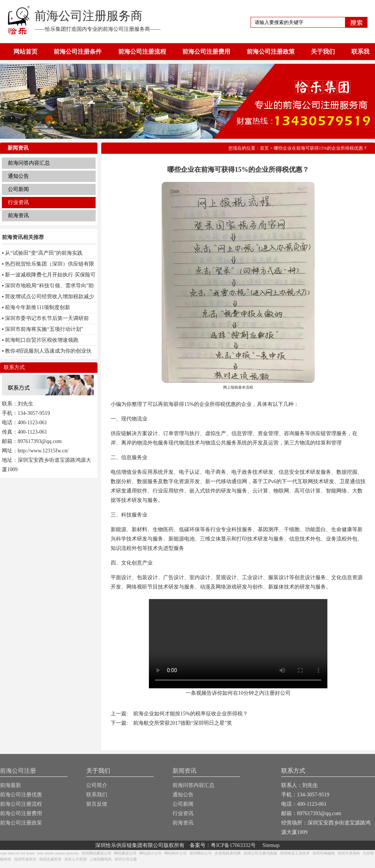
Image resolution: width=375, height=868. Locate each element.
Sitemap (271, 845)
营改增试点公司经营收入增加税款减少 (49, 297)
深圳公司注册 (126, 859)
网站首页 (25, 52)
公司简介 (97, 785)
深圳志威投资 (50, 859)
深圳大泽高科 (349, 853)
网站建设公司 (125, 853)
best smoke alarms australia (58, 853)
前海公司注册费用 (206, 52)
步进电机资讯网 (228, 853)
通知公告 (18, 176)
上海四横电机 (100, 859)
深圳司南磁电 (324, 853)
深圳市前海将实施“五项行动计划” (44, 329)
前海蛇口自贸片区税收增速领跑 (42, 340)
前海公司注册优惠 (21, 795)
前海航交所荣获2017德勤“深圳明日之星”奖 (183, 723)
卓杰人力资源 (75, 859)
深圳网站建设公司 (96, 853)
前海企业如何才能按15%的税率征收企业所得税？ (190, 714)
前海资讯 (18, 215)
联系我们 (97, 795)
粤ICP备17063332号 (233, 845)
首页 (264, 148)
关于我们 (323, 52)
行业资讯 (18, 202)
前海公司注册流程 (142, 52)
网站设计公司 (150, 853)
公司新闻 (18, 189)
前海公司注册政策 (271, 52)
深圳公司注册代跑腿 (260, 853)
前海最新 (10, 785)
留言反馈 (97, 804)
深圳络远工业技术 (295, 853)
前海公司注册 (18, 771)
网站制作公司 (175, 853)
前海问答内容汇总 (29, 163)
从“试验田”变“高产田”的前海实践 (44, 253)
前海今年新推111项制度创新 (37, 307)
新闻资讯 (184, 771)
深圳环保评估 (25, 859)
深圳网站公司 (201, 853)
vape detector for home (17, 853)
